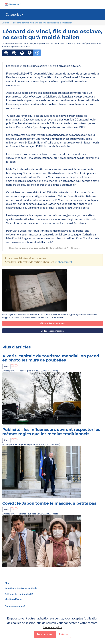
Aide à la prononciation (52, 331)
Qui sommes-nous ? (15, 606)
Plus (6, 366)
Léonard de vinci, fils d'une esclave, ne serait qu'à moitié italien (43, 23)
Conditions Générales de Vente (21, 588)
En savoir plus (53, 627)
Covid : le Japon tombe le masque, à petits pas (49, 503)
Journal (6, 23)
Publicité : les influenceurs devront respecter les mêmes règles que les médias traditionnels (51, 432)
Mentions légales (14, 599)
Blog (7, 583)
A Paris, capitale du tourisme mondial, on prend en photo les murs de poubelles (51, 358)
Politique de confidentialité (19, 594)
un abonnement (63, 262)
